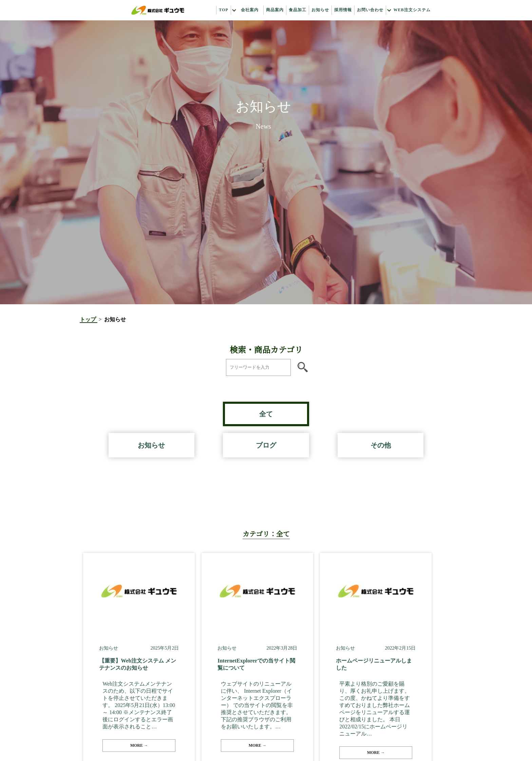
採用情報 (343, 10)
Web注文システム (412, 10)
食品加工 (298, 10)
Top (223, 10)
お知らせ (320, 10)
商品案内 (275, 10)
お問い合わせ (370, 10)
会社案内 (250, 10)
